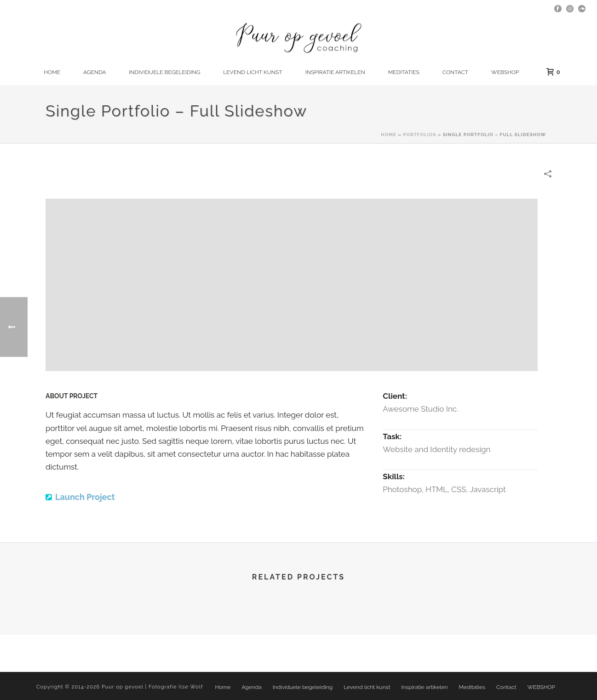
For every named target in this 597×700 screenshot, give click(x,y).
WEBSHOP (505, 72)
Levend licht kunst (253, 72)
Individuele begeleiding (164, 72)
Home (52, 72)
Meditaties (404, 72)
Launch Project (85, 497)
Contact (455, 72)
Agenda (95, 72)
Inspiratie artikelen (335, 72)
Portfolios (419, 135)
